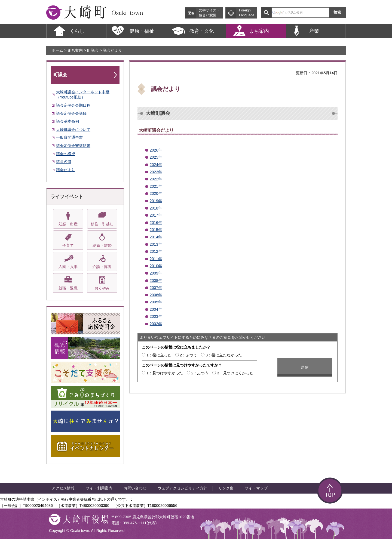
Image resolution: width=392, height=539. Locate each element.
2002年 (156, 324)
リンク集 (226, 488)
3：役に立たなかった (224, 355)
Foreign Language (247, 13)
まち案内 (75, 50)
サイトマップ (256, 488)
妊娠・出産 (68, 224)
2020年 (156, 193)
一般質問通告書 (69, 137)
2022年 (156, 179)
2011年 (156, 259)
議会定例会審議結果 (73, 146)
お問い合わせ (135, 488)
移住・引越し (102, 224)
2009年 (156, 273)
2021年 (156, 186)
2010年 (156, 266)
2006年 (156, 295)
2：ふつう (189, 355)
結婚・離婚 (102, 245)
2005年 (156, 302)
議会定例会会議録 (71, 113)
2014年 (156, 237)
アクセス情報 (63, 488)
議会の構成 (66, 154)
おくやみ (102, 288)
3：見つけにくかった (235, 373)
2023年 (156, 172)
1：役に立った (159, 355)
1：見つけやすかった (165, 373)
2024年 (156, 165)
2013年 (156, 244)
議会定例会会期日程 (73, 105)
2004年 (156, 309)
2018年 (156, 208)
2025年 (156, 157)
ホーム (57, 50)
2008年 (156, 281)
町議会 (93, 50)
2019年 (156, 201)
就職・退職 (68, 288)
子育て (68, 245)
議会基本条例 (68, 121)
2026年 (156, 150)
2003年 (156, 316)
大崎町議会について (73, 130)
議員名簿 (64, 162)
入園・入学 (68, 267)
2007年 (156, 288)
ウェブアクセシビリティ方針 (182, 488)
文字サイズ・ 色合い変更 (209, 13)
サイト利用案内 (99, 488)
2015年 (156, 230)
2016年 (156, 223)
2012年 (156, 251)
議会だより (66, 170)
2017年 (156, 215)
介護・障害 (102, 267)
